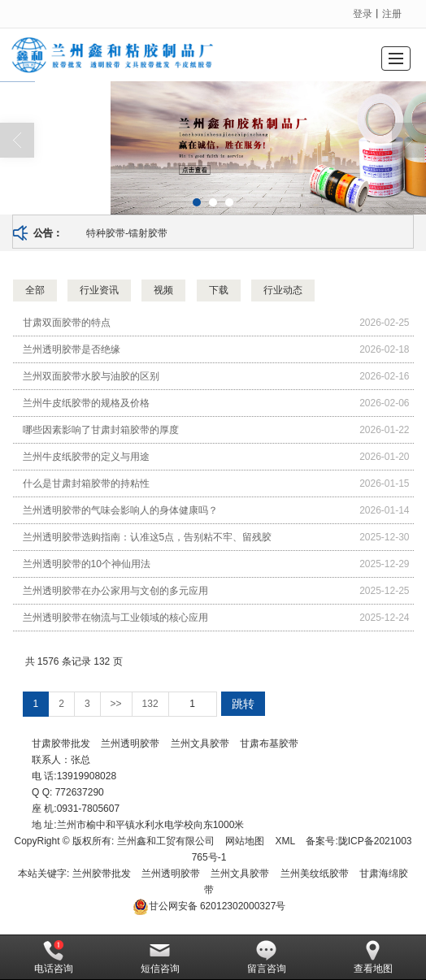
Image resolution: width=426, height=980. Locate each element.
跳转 (243, 704)
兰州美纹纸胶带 (315, 874)
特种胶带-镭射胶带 (127, 233)
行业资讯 (99, 290)
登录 (363, 14)
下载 (219, 290)
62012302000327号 (209, 906)
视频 (163, 290)
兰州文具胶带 (200, 744)
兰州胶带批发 (102, 874)
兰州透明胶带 (130, 744)
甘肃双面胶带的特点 (67, 323)
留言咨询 (267, 957)
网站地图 (245, 841)
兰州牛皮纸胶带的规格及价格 (86, 403)
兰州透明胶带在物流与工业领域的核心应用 (115, 618)
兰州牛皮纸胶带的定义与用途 (86, 457)
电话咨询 (54, 957)
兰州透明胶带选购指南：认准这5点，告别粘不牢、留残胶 (148, 537)
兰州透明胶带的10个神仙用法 (87, 564)
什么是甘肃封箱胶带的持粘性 (86, 483)
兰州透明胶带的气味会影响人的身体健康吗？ (120, 510)
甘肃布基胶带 (269, 744)
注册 (392, 14)
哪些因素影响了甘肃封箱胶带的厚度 (101, 430)
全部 (35, 290)
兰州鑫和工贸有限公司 (166, 841)
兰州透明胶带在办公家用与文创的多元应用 (115, 591)
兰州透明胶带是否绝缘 (72, 349)
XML (285, 841)
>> (116, 704)
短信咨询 (160, 957)
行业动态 (283, 290)
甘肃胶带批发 (61, 744)
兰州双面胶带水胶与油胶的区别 (91, 376)
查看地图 (373, 957)
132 (150, 704)
